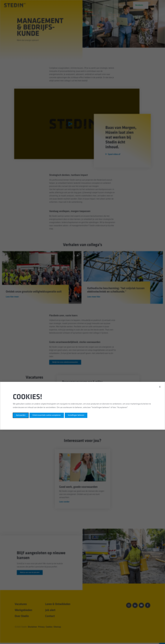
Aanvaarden (21, 415)
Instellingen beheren (76, 415)
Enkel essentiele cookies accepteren (47, 415)
